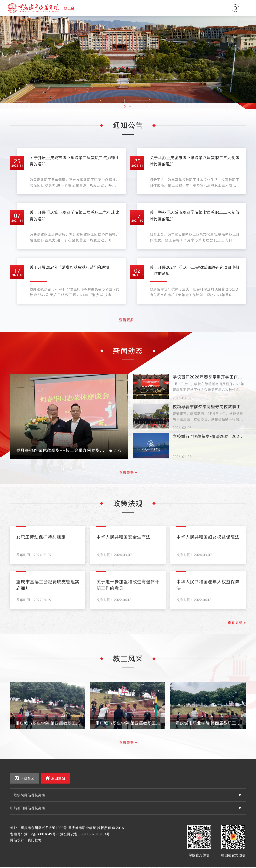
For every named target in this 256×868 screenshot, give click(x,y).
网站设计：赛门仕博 (26, 848)
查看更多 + (128, 328)
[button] (126, 106)
